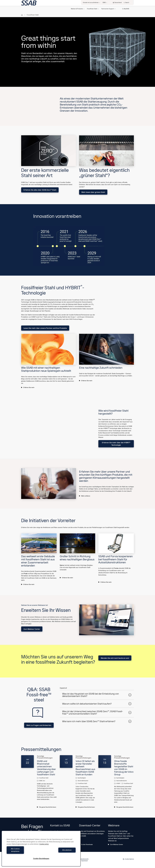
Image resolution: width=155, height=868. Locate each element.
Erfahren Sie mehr (28, 387)
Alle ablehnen (59, 851)
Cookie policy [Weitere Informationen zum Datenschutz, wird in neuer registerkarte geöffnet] (44, 847)
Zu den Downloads (86, 844)
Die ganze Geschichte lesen (47, 807)
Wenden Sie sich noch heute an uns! (115, 658)
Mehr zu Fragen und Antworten (39, 725)
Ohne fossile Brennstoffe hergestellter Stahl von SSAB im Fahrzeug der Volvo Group (124, 768)
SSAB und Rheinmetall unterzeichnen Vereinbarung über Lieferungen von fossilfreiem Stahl (46, 768)
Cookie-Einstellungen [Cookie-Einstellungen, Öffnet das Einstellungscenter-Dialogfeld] (41, 859)
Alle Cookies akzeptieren (23, 851)
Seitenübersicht (84, 859)
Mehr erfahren (85, 496)
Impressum (85, 861)
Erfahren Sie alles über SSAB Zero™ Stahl (40, 190)
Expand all (63, 688)
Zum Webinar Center (32, 629)
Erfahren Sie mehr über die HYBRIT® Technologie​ (116, 444)
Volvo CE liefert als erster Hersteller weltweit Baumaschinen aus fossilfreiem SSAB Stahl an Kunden (85, 768)
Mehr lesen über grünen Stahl (93, 192)
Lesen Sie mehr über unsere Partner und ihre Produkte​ (45, 328)
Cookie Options (128, 859)
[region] (41, 850)
